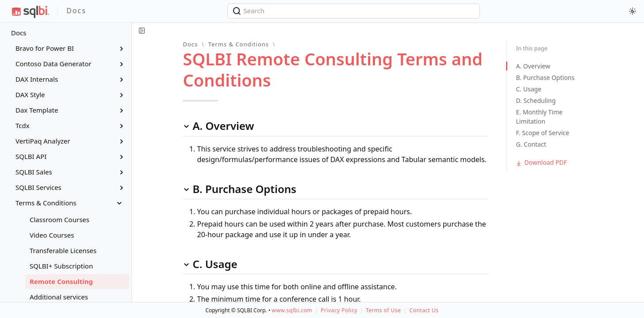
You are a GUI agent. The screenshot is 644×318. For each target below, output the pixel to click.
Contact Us (424, 310)
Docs (19, 33)
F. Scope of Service (542, 133)
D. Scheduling (536, 100)
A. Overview (533, 66)
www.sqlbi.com (292, 310)
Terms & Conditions (239, 44)
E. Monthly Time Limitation (539, 117)
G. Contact (531, 144)
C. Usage (529, 89)
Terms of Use (383, 310)
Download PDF (545, 162)
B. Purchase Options (545, 78)
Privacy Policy (339, 310)
